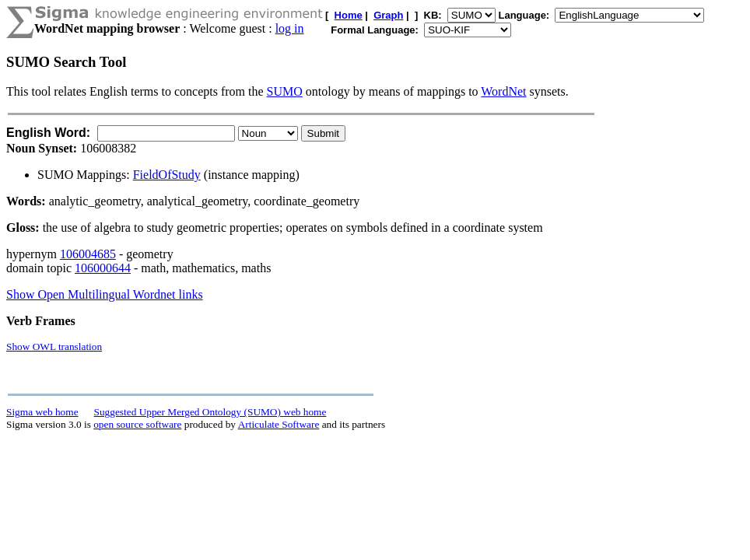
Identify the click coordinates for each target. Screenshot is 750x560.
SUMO (285, 91)
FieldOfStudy (167, 175)
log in (290, 28)
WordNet (503, 91)
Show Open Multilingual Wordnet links (105, 294)
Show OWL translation (54, 346)
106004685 (88, 254)
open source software (137, 424)
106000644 (103, 268)
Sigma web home (42, 412)
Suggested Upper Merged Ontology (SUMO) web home (210, 412)
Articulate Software (279, 424)
